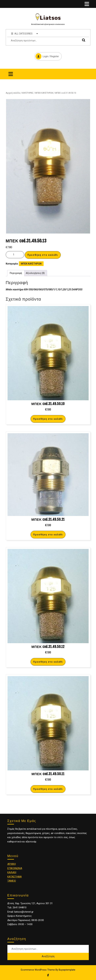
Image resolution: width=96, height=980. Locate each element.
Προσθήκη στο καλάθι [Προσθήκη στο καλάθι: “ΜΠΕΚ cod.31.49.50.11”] (48, 789)
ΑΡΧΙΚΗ (12, 864)
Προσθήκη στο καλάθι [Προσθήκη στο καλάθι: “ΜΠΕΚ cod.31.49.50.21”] (48, 534)
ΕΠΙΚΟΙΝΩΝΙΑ (15, 868)
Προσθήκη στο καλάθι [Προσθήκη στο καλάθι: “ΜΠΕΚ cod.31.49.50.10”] (48, 419)
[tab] (87, 4)
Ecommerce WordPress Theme (38, 970)
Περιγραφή (16, 273)
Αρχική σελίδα (13, 93)
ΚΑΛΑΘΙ (12, 872)
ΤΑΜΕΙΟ (12, 881)
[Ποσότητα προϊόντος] (15, 255)
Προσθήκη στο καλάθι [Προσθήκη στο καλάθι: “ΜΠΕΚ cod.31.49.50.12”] (48, 662)
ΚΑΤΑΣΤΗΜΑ (15, 877)
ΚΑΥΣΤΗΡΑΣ (28, 93)
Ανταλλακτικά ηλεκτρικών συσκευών (48, 24)
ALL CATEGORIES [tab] (25, 33)
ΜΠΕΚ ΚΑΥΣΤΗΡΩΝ (44, 93)
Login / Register (47, 56)
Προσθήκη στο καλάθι (43, 255)
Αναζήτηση (83, 40)
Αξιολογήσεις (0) (35, 273)
